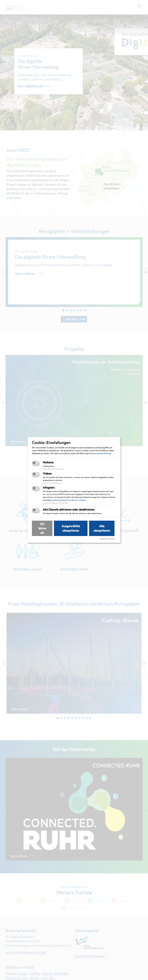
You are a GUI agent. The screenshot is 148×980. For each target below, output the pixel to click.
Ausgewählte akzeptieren (71, 528)
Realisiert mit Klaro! (108, 539)
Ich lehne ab (42, 528)
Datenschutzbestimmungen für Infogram (70, 500)
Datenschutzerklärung (101, 453)
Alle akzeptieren (102, 528)
